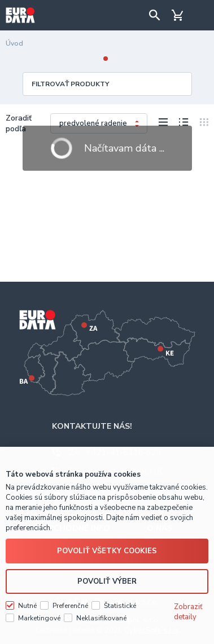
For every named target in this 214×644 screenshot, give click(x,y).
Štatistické (120, 606)
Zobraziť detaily (188, 612)
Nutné (27, 606)
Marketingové (39, 618)
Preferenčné (70, 606)
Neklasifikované (101, 618)
